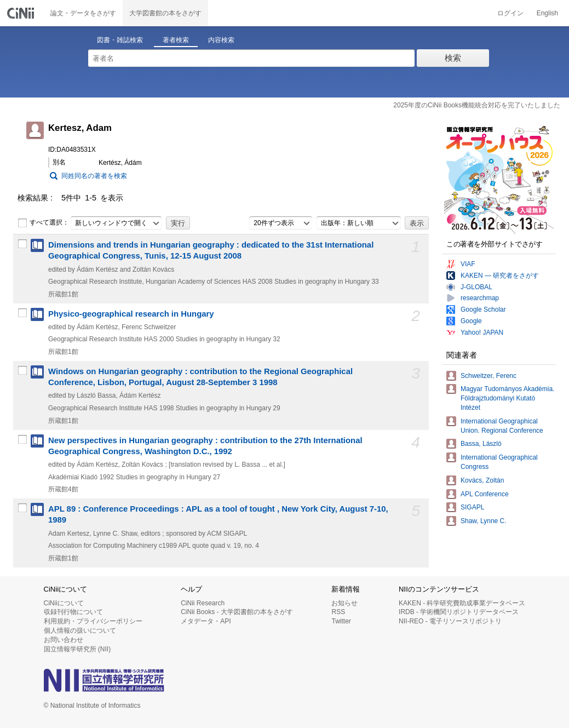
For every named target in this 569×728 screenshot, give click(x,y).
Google (471, 321)
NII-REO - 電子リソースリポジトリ (450, 621)
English (547, 13)
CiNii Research (203, 603)
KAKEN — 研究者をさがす (500, 276)
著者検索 (176, 40)
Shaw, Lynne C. (484, 521)
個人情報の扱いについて (80, 630)
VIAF (468, 264)
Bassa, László (481, 444)
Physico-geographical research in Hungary (131, 314)
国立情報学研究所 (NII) (77, 649)
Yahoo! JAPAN (482, 333)
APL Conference (485, 494)
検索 (453, 58)
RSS (338, 612)
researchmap (480, 298)
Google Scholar (483, 309)
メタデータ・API (206, 621)
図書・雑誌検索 (120, 40)
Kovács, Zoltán (482, 480)
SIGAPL (472, 507)
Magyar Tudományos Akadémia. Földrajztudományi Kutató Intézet (507, 398)
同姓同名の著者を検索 (94, 176)
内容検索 (221, 40)
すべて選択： (43, 223)
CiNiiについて (64, 603)
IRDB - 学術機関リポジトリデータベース (459, 612)
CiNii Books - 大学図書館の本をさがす (237, 612)
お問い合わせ (64, 640)
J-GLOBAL (476, 287)
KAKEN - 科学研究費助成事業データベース (462, 603)
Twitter (341, 621)
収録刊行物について (73, 612)
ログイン (510, 13)
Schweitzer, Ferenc (488, 376)
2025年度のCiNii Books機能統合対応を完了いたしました (477, 105)
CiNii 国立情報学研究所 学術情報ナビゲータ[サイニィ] (22, 13)
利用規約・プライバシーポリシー (93, 621)
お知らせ (344, 603)
